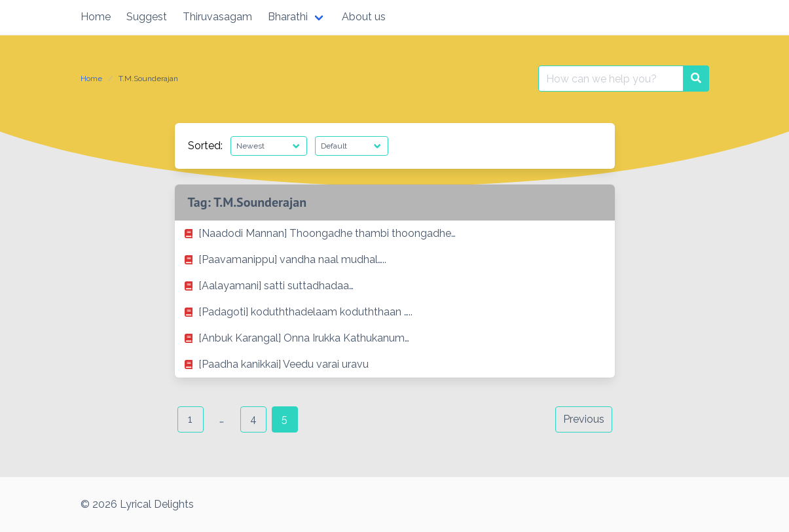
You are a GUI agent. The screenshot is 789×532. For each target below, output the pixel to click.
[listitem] (395, 234)
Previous (584, 419)
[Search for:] (611, 79)
